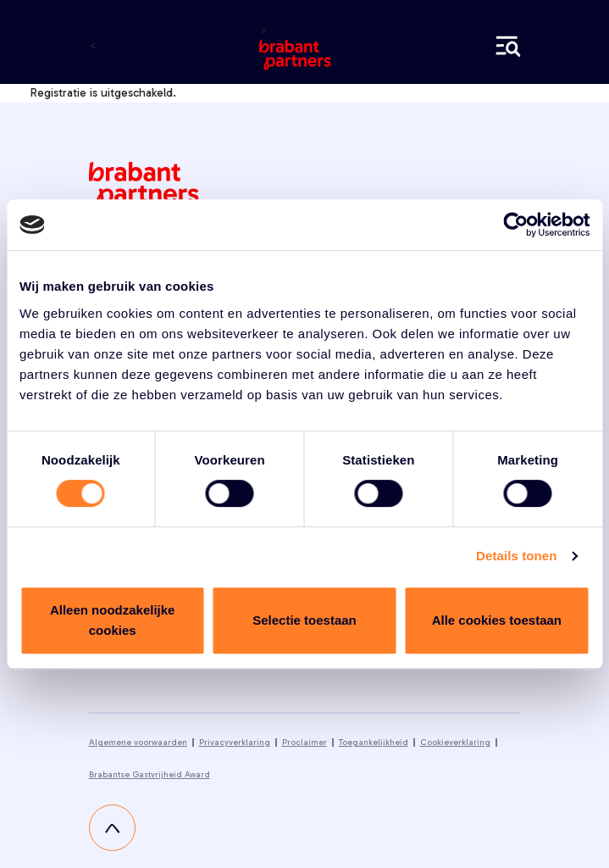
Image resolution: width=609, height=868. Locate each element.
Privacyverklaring (235, 743)
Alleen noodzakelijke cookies (113, 620)
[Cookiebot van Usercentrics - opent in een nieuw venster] (515, 225)
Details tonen (516, 556)
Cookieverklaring (455, 743)
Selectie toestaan (304, 620)
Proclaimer (304, 743)
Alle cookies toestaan (497, 620)
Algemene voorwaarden (138, 743)
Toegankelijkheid (374, 743)
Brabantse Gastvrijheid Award (149, 775)
